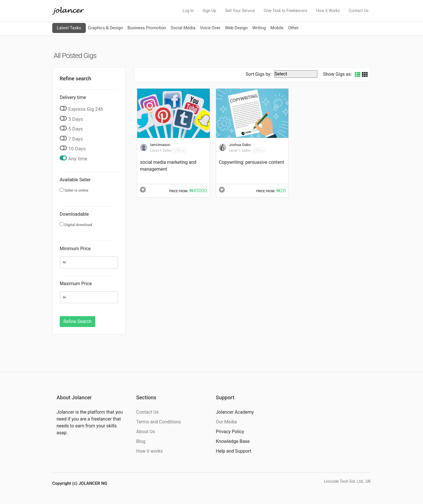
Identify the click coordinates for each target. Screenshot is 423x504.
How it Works (328, 11)
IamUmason (160, 145)
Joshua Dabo (240, 145)
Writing (259, 28)
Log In (188, 11)
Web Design (236, 28)
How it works (150, 451)
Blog (141, 441)
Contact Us (359, 11)
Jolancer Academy (235, 412)
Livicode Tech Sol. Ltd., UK (347, 481)
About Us (146, 432)
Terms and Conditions (159, 422)
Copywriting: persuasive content (252, 162)
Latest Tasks (69, 28)
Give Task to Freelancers (286, 11)
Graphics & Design (106, 28)
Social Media (183, 28)
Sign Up (209, 11)
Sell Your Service (240, 11)
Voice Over (210, 28)
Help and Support (234, 451)
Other (293, 28)
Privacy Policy (230, 432)
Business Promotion (147, 28)
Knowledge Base (233, 441)
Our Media (226, 422)
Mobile (277, 28)
